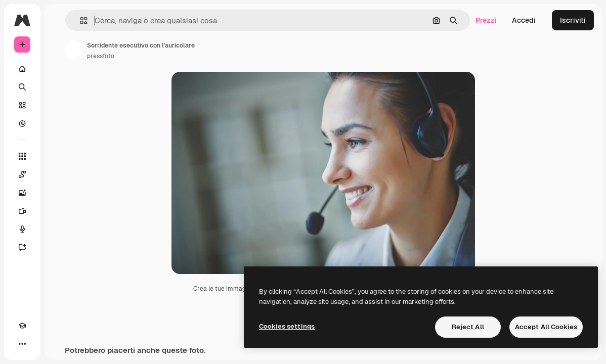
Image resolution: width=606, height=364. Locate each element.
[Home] (22, 69)
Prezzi (486, 20)
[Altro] (22, 344)
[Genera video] (22, 211)
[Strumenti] (22, 156)
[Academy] (22, 326)
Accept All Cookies (546, 327)
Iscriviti (573, 20)
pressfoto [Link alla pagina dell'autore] (101, 56)
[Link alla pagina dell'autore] (74, 50)
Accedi (524, 20)
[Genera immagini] (22, 193)
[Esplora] (22, 123)
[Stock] (22, 105)
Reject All (468, 327)
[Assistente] (22, 247)
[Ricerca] (22, 87)
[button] (80, 20)
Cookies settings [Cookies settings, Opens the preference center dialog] (287, 326)
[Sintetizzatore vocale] (22, 229)
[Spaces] (22, 174)
